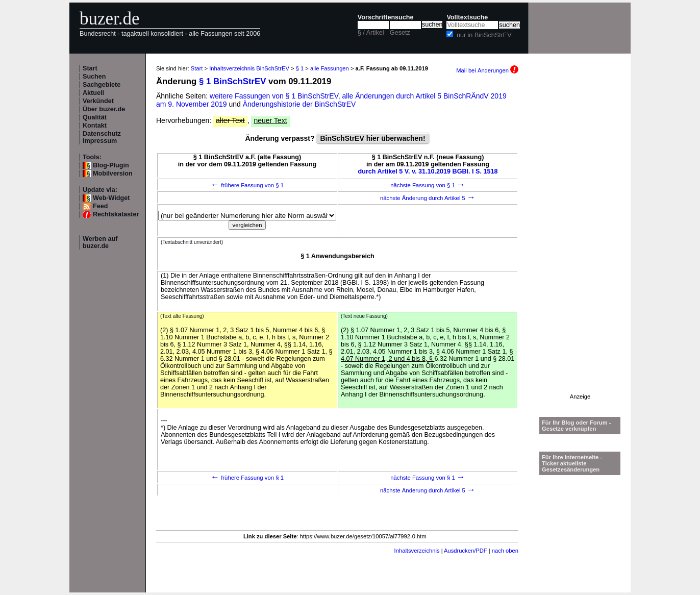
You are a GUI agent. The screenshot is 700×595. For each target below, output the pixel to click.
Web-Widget (111, 198)
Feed (100, 206)
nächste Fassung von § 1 (428, 185)
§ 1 (300, 68)
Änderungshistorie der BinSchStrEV (299, 104)
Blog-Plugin (111, 165)
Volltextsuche (467, 17)
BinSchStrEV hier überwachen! (372, 138)
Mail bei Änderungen (487, 70)
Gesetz (400, 33)
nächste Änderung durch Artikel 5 (428, 198)
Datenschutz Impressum (102, 137)
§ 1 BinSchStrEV (233, 81)
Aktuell (93, 93)
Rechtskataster (116, 214)
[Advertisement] (580, 240)
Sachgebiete (102, 85)
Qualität (95, 117)
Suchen (94, 77)
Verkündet (98, 101)
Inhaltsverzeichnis (417, 551)
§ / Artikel (371, 33)
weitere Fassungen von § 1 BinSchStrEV (274, 96)
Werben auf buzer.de (100, 242)
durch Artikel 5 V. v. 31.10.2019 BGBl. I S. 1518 (428, 171)
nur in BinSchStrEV (484, 35)
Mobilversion (113, 173)
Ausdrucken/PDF (466, 551)
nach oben (505, 551)
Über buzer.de (104, 109)
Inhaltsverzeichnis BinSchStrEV (249, 68)
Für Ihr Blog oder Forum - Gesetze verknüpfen (577, 426)
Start (90, 68)
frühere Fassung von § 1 (247, 185)
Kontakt (95, 126)
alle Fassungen (330, 68)
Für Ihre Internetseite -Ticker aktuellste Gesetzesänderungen (572, 463)
